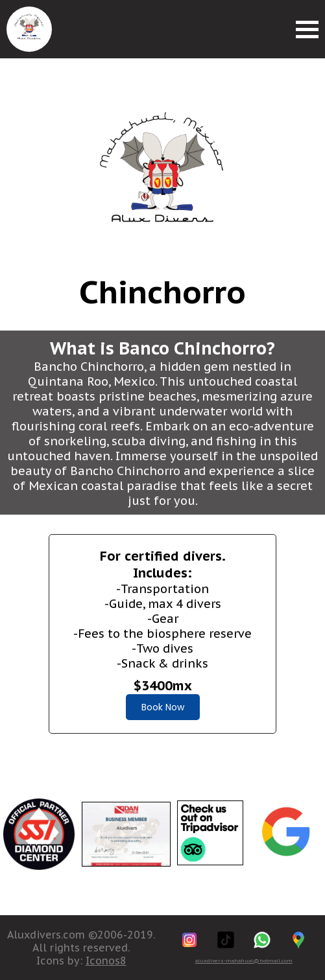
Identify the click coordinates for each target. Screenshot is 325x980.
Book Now (163, 707)
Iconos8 (106, 961)
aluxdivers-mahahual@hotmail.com (244, 961)
